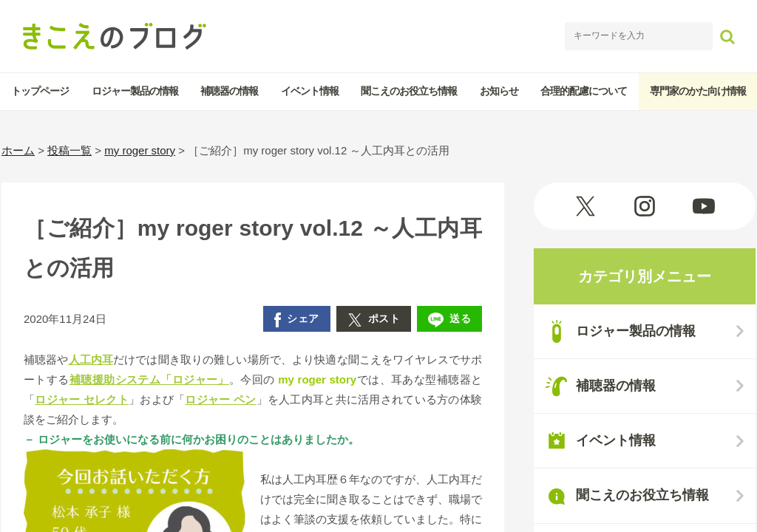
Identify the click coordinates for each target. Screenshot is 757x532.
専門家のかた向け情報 (698, 91)
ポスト (374, 320)
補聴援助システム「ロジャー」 (149, 379)
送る (449, 320)
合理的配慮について (584, 91)
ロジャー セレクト (82, 399)
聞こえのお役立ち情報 (409, 91)
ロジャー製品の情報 (135, 91)
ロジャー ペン (220, 399)
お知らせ (499, 91)
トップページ (40, 91)
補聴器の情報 (229, 91)
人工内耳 (91, 359)
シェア (297, 320)
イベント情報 (310, 91)
